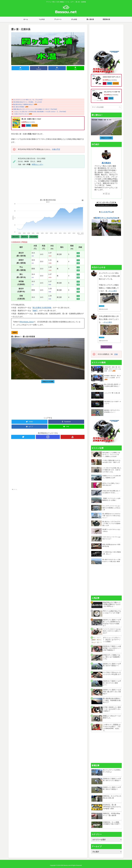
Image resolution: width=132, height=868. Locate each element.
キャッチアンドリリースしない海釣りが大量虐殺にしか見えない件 (111, 508)
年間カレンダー (37, 164)
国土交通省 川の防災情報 (42, 308)
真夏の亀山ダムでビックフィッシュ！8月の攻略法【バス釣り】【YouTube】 (35, 109)
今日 (78, 253)
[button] (120, 107)
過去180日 (16, 237)
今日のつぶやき (106, 347)
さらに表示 (113, 291)
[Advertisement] (48, 85)
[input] (106, 107)
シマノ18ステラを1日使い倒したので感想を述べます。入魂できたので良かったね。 (112, 470)
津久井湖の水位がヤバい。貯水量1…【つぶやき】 (28, 102)
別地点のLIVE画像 (48, 382)
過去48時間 (34, 237)
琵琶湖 (15, 332)
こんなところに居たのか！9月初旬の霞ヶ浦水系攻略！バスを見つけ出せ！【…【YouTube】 (40, 112)
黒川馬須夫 (106, 163)
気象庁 (35, 311)
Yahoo (28, 125)
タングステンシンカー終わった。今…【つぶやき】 (28, 100)
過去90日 (24, 237)
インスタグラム (106, 212)
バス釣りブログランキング (21, 114)
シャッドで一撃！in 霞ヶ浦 (112, 393)
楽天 (23, 125)
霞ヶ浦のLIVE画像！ (19, 107)
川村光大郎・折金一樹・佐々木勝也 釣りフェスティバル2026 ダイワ (113, 369)
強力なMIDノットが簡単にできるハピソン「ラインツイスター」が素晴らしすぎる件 (111, 454)
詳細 (116, 354)
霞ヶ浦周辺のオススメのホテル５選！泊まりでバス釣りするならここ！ (111, 516)
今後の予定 (56, 149)
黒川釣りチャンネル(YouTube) (106, 218)
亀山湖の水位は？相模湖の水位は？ (24, 104)
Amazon (35, 125)
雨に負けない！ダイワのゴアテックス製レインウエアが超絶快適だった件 (111, 524)
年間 (78, 256)
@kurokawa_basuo (27, 322)
